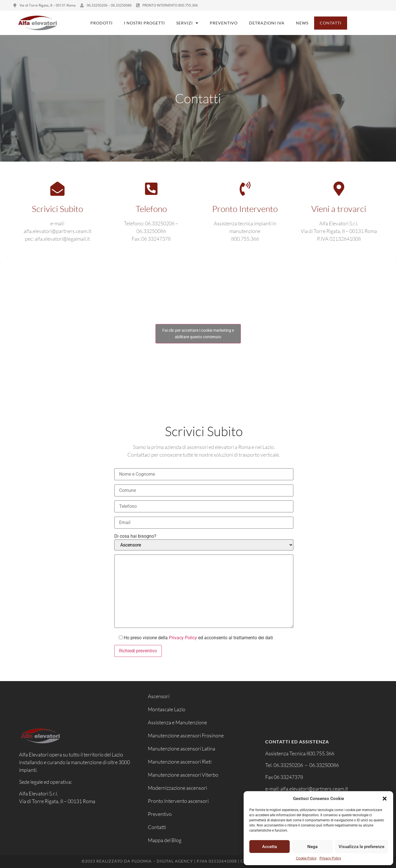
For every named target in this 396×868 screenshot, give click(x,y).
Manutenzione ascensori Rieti (180, 762)
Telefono (151, 209)
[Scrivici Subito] (57, 189)
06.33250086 (324, 765)
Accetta (269, 847)
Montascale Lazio (167, 709)
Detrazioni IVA (267, 23)
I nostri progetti (144, 23)
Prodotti (101, 23)
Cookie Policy (306, 858)
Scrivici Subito (57, 209)
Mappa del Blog (165, 840)
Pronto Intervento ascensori (178, 801)
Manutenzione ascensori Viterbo (183, 775)
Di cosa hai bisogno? (135, 536)
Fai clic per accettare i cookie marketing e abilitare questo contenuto (198, 334)
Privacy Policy (330, 858)
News (302, 23)
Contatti (331, 23)
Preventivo (224, 23)
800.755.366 (320, 753)
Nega (312, 847)
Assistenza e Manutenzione (177, 722)
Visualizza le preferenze (361, 847)
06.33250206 (288, 765)
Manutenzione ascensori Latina (182, 749)
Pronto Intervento (245, 209)
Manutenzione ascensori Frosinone (186, 735)
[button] (385, 799)
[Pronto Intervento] (245, 189)
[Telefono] (151, 189)
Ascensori (159, 696)
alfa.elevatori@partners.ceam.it (315, 789)
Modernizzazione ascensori (177, 788)
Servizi (187, 23)
